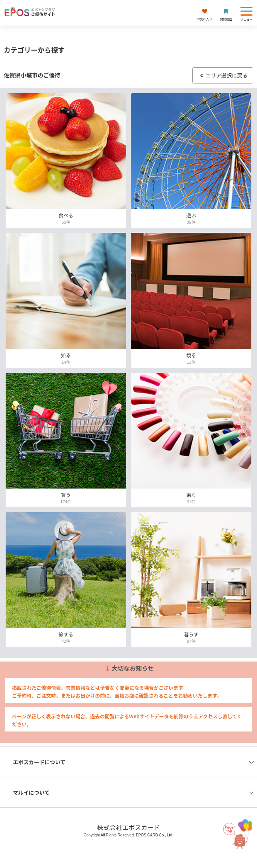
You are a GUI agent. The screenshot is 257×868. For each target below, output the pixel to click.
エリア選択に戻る (223, 75)
